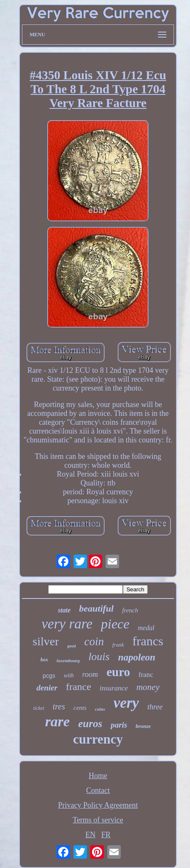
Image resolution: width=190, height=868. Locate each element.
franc (146, 675)
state (64, 610)
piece (115, 624)
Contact (98, 790)
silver (46, 641)
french (130, 610)
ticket (39, 708)
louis (99, 656)
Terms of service (98, 820)
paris (119, 725)
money (148, 687)
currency (98, 739)
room (90, 674)
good (71, 646)
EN (90, 835)
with (69, 675)
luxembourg (68, 660)
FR (106, 835)
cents (80, 708)
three (155, 707)
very (126, 703)
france (79, 687)
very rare (67, 624)
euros (90, 724)
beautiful (96, 608)
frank (118, 645)
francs (148, 641)
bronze (143, 726)
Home (98, 776)
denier (47, 688)
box (44, 660)
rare (58, 721)
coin (94, 642)
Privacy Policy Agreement (98, 805)
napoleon (137, 657)
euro (118, 672)
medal (146, 628)
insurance (114, 688)
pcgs (49, 676)
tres (59, 706)
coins (100, 709)
